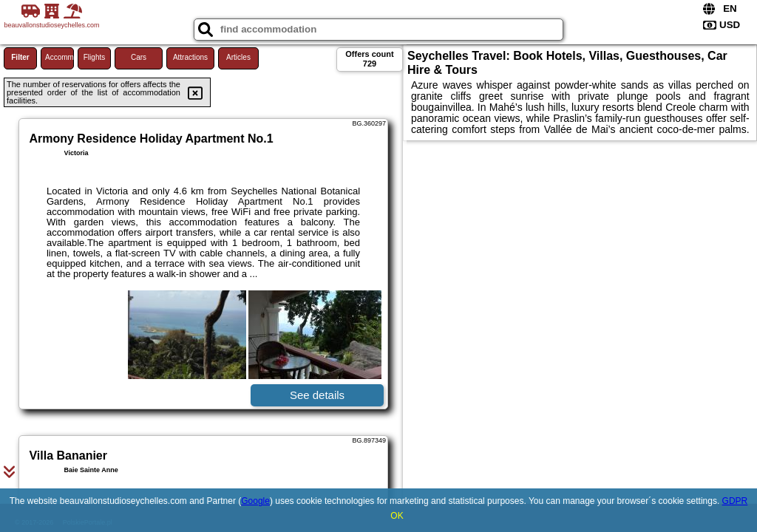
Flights (94, 57)
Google (255, 501)
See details (317, 395)
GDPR (735, 501)
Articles (238, 57)
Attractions (190, 57)
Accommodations (60, 57)
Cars (139, 57)
